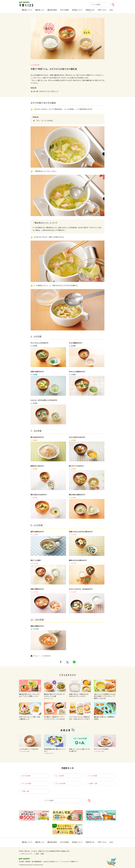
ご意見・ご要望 (39, 854)
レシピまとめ (35, 65)
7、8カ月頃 (92, 776)
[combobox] (103, 5)
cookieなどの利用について (51, 862)
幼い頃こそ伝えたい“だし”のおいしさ (46, 91)
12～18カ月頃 (60, 783)
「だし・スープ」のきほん (44, 121)
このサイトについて (25, 854)
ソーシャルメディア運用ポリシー (69, 862)
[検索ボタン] (113, 5)
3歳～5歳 (25, 791)
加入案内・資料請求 (25, 862)
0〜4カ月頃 (26, 776)
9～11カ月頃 (26, 783)
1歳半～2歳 (92, 783)
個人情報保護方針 (37, 862)
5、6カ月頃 (59, 776)
